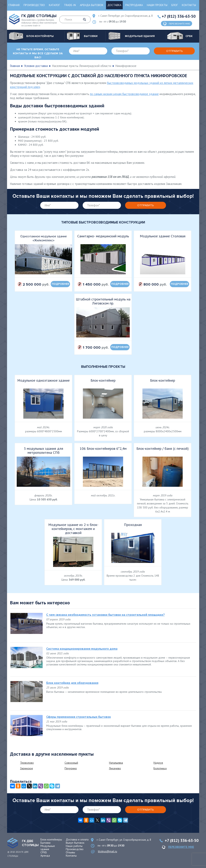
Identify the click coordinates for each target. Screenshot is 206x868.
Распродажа (134, 5)
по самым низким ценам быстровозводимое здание (124, 94)
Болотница (160, 768)
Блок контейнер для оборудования (72, 683)
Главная (14, 5)
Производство (34, 5)
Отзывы (70, 852)
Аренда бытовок (92, 5)
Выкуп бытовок (75, 843)
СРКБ (44, 852)
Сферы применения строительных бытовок (79, 717)
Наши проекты (157, 5)
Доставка (114, 5)
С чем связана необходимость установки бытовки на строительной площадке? (106, 615)
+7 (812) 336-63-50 (179, 16)
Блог (175, 5)
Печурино (71, 768)
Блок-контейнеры (51, 839)
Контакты (189, 5)
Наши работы (74, 846)
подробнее (60, 284)
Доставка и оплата (77, 839)
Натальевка (116, 763)
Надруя (158, 763)
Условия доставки (36, 66)
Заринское (27, 768)
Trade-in (70, 5)
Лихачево (115, 768)
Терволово (27, 763)
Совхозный (71, 763)
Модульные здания (48, 848)
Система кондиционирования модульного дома (82, 649)
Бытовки (45, 843)
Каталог (54, 5)
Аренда (45, 856)
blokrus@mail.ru (108, 851)
